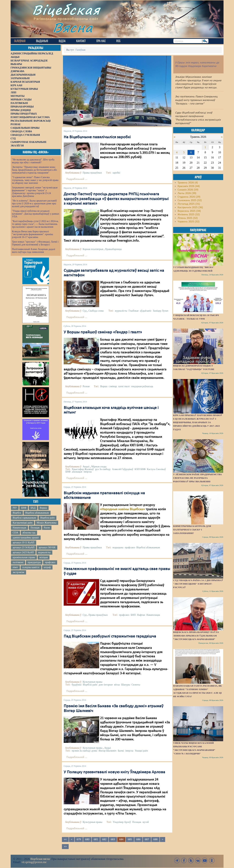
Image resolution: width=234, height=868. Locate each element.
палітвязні (18, 562)
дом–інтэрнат (106, 685)
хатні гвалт (124, 386)
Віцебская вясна (40, 859)
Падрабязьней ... (77, 179)
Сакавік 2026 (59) (188, 190)
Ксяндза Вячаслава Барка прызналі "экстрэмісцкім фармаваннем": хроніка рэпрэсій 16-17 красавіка (33, 234)
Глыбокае (134, 311)
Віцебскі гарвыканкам (24, 518)
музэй (146, 822)
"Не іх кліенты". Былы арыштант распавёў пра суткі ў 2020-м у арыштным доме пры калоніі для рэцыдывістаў (35, 204)
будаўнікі (77, 685)
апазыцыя (77, 472)
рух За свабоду (103, 469)
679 (79, 839)
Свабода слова (96, 311)
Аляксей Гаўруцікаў (123, 469)
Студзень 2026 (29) (189, 197)
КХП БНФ (140, 469)
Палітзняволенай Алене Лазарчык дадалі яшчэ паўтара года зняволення (34, 251)
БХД (33, 508)
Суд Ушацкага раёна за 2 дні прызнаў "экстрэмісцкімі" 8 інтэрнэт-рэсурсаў (198, 584)
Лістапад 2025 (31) (189, 204)
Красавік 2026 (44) (189, 186)
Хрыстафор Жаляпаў (83, 469)
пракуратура (34, 562)
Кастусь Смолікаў (156, 469)
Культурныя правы (93, 682)
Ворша (43, 508)
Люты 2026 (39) (187, 193)
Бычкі (121, 751)
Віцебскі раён (47, 518)
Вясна (73, 27)
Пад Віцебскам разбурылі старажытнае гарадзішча (110, 636)
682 (104, 839)
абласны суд (29, 533)
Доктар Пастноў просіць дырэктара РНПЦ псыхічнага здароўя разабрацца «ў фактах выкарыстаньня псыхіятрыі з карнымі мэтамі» (116, 199)
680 (87, 839)
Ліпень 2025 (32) (188, 218)
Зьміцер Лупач (160, 311)
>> (65, 847)
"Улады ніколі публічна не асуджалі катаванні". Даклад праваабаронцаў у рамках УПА (36, 214)
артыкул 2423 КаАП (23, 552)
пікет (15, 567)
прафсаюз (50, 562)
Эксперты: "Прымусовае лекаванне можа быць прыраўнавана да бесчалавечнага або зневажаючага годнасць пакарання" (35, 170)
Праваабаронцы (113, 249)
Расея (47, 528)
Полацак (35, 528)
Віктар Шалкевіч (108, 751)
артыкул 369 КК (47, 547)
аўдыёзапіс (146, 311)
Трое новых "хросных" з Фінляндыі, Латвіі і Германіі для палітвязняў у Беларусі (35, 243)
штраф (47, 567)
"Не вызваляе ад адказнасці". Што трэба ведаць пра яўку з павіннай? (33, 161)
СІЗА (16, 533)
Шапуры (126, 685)
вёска (117, 685)
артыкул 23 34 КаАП (24, 547)
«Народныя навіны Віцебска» (122, 509)
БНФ (24, 508)
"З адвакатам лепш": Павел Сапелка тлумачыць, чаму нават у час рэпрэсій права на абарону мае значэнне (35, 180)
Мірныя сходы (99, 467)
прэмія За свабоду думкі (84, 751)
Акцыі (86, 467)
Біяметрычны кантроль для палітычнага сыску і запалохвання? (192, 530)
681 (96, 839)
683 (113, 839)
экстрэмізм (19, 572)
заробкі (116, 173)
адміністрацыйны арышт (26, 538)
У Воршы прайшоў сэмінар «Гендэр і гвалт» (103, 332)
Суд (85, 311)
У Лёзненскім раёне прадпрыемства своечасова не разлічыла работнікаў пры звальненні (197, 478)
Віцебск (17, 513)
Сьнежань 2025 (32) (190, 200)
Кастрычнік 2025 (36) (190, 207)
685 (130, 839)
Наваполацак (20, 528)
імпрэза (88, 472)
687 (147, 839)
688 (155, 839)
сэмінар (113, 386)
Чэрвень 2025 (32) (188, 222)
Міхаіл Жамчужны (47, 523)
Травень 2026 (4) (188, 183)
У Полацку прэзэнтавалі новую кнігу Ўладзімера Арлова (114, 772)
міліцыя (44, 557)
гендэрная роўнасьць (142, 386)
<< (65, 839)
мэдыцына (118, 547)
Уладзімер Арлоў (122, 822)
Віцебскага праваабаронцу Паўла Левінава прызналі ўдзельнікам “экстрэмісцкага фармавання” (196, 636)
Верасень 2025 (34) (189, 211)
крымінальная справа (24, 557)
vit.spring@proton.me (34, 862)
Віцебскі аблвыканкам (37, 513)
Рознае (86, 386)
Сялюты (136, 685)
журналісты (44, 552)
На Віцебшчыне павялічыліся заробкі (97, 137)
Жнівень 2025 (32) (189, 215)
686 (138, 839)
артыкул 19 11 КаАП (24, 543)
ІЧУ (15, 508)
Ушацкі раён (141, 751)
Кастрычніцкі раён (23, 523)
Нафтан (141, 615)
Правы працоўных (92, 173)
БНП (133, 615)
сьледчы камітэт (31, 567)
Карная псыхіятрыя (93, 249)
